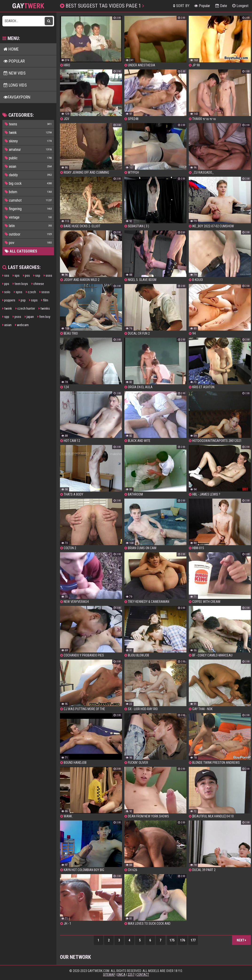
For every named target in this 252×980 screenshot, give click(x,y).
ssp (37, 276)
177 (193, 940)
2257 (131, 975)
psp (22, 300)
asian (7, 325)
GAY (28, 6)
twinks (44, 308)
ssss (48, 276)
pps (6, 284)
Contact (143, 975)
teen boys (20, 284)
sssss (45, 292)
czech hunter (25, 308)
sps (16, 276)
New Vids (15, 73)
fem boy (44, 317)
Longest (240, 6)
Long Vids (15, 85)
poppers (9, 300)
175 (172, 940)
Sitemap (109, 975)
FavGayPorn (17, 97)
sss (6, 276)
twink (7, 308)
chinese (38, 284)
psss (17, 317)
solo (6, 292)
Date (221, 6)
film (45, 300)
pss (26, 276)
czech (31, 292)
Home (11, 49)
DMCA (121, 975)
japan (29, 317)
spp (6, 317)
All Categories (21, 251)
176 (183, 940)
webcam (22, 325)
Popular (202, 6)
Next (241, 940)
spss (18, 292)
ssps (33, 300)
